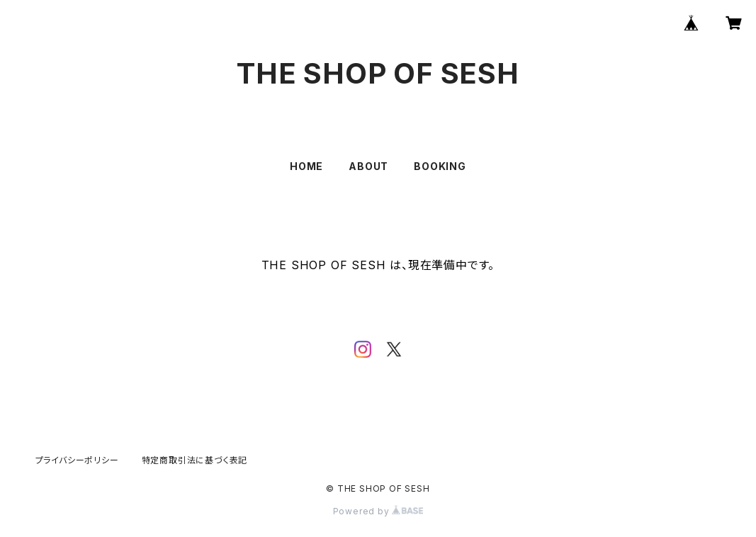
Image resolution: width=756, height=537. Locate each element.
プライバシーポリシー (77, 460)
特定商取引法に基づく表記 (195, 460)
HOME (306, 166)
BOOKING (440, 166)
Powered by (378, 511)
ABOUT (368, 166)
